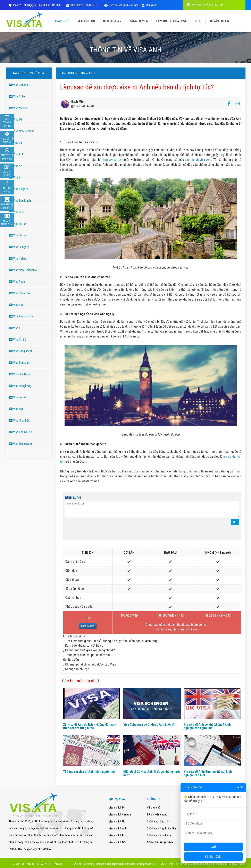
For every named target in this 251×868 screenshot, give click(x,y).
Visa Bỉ (15, 177)
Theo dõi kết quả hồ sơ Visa (124, 5)
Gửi (235, 522)
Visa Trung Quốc (21, 444)
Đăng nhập (149, 5)
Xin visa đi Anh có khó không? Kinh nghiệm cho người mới (207, 726)
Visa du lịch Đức (118, 842)
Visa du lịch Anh (118, 828)
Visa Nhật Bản (19, 421)
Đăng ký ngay (88, 626)
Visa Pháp (17, 282)
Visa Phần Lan (19, 293)
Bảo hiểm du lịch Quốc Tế (84, 5)
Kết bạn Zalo (213, 857)
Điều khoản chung (157, 814)
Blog (81, 73)
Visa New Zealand (22, 131)
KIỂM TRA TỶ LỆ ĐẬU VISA (171, 21)
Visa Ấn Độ (18, 340)
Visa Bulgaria (19, 189)
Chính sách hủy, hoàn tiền (161, 828)
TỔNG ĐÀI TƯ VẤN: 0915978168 (205, 5)
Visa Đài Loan (19, 363)
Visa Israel (17, 397)
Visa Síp (16, 305)
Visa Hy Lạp (18, 235)
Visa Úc (16, 143)
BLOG (198, 21)
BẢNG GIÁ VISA (139, 21)
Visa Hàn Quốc (20, 374)
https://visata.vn (112, 160)
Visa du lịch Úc (117, 821)
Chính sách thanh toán (160, 835)
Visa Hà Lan (18, 224)
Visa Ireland (18, 258)
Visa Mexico (18, 108)
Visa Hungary (19, 247)
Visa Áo (16, 166)
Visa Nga (16, 409)
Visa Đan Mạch (20, 201)
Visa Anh (16, 154)
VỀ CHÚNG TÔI (86, 21)
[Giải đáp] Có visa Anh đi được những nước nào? (152, 774)
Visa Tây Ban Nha (21, 316)
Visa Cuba (17, 96)
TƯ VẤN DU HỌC (219, 21)
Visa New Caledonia (23, 270)
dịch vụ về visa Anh (198, 160)
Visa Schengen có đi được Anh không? (149, 724)
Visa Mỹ (16, 120)
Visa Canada (19, 85)
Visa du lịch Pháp (118, 835)
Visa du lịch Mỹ (117, 807)
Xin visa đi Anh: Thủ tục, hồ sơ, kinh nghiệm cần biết (208, 774)
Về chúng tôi (154, 807)
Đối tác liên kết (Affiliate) (161, 842)
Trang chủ (66, 73)
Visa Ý (15, 328)
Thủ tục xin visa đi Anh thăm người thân (90, 772)
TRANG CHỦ (62, 21)
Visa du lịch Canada (120, 814)
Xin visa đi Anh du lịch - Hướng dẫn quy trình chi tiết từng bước (89, 726)
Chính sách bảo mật (158, 821)
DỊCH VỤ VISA (112, 21)
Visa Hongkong (20, 386)
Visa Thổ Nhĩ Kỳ (20, 432)
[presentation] (96, 530)
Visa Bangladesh (21, 351)
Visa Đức (16, 212)
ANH (92, 73)
